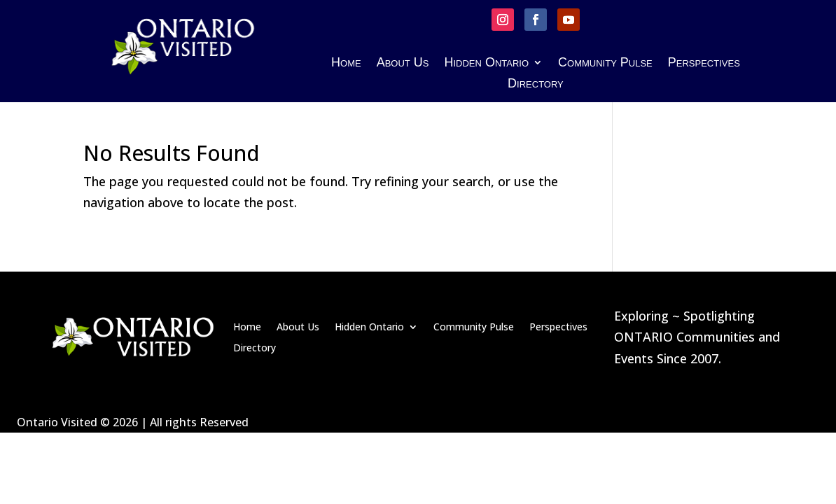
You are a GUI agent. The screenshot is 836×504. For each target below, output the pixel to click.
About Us (403, 63)
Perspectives (704, 63)
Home (346, 63)
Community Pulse (605, 63)
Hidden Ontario (486, 63)
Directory (536, 84)
